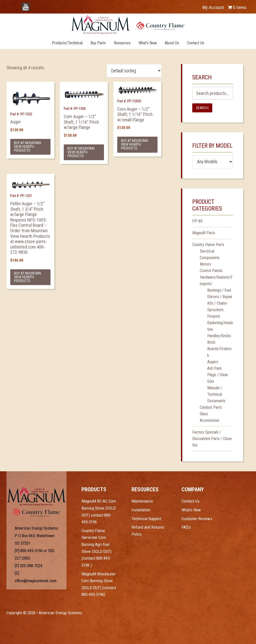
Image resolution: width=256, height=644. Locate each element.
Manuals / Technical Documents (216, 394)
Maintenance (142, 501)
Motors (205, 264)
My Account (213, 7)
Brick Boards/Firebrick (219, 349)
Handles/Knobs (219, 336)
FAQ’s (186, 527)
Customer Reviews (197, 519)
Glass (204, 414)
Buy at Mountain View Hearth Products (27, 147)
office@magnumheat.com (36, 581)
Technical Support (146, 519)
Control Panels (211, 271)
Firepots (214, 316)
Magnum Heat (128, 25)
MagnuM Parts (204, 233)
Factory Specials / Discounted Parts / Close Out (212, 439)
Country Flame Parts (208, 245)
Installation (141, 510)
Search (202, 108)
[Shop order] (134, 71)
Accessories (209, 420)
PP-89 (197, 221)
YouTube (33, 5)
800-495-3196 (31, 551)
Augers (213, 362)
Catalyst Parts (211, 407)
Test (37, 496)
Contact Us (190, 501)
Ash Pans (214, 368)
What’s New (191, 510)
